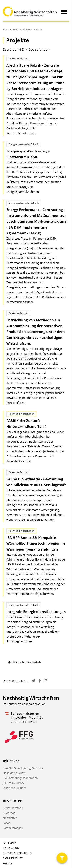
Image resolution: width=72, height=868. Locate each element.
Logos (7, 823)
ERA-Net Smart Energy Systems (23, 768)
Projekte (16, 29)
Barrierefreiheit (13, 858)
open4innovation (35, 704)
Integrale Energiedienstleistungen (36, 612)
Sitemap (8, 863)
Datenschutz (11, 848)
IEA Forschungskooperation (20, 778)
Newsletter (10, 818)
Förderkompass (13, 828)
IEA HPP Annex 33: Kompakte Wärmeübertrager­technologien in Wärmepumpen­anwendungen (36, 543)
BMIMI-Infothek (13, 808)
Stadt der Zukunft (14, 788)
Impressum (10, 843)
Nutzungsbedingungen (18, 853)
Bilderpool (10, 813)
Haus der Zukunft (14, 773)
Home (6, 29)
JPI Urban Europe (14, 783)
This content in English (24, 662)
